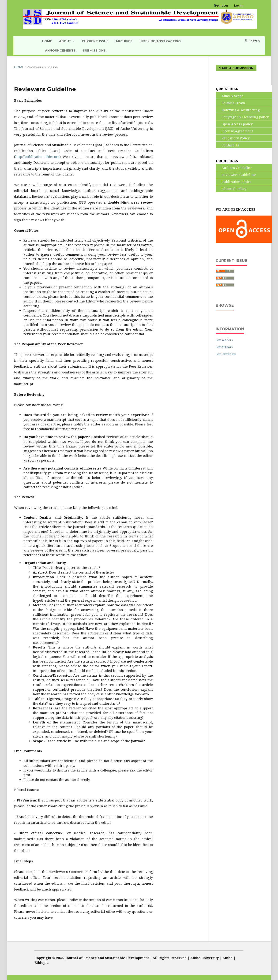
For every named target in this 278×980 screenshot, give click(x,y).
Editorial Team (231, 103)
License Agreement (234, 131)
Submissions (94, 50)
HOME (47, 41)
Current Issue (95, 41)
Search (254, 41)
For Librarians (226, 354)
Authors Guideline (234, 168)
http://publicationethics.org (37, 157)
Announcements (60, 50)
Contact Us (227, 145)
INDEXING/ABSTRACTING (160, 41)
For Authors (224, 347)
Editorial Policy (231, 189)
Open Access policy (234, 124)
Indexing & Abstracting (238, 110)
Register (221, 5)
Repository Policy (233, 138)
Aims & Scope (230, 96)
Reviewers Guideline (236, 175)
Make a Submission (236, 68)
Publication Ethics (234, 182)
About (66, 41)
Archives (124, 41)
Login (239, 5)
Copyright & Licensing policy (242, 117)
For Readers (224, 340)
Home (19, 67)
